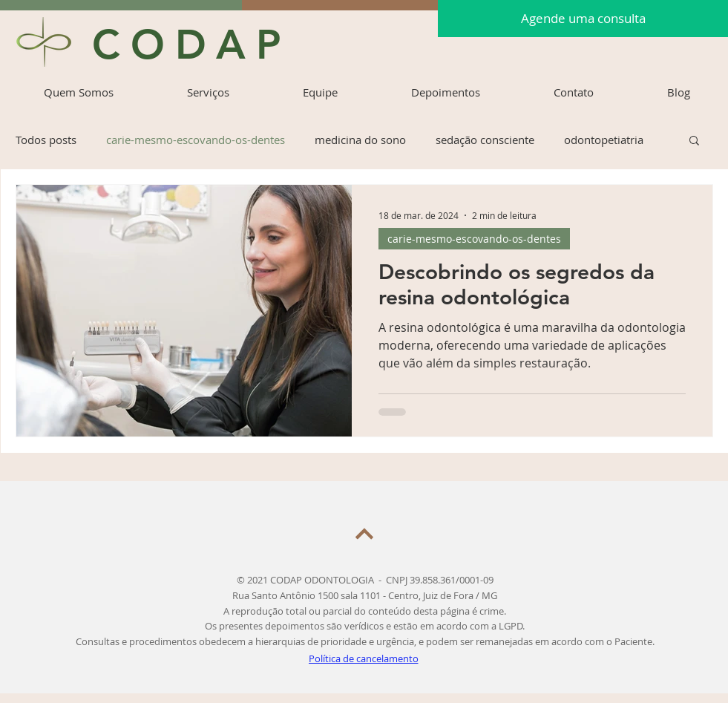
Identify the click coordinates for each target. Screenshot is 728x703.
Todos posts (46, 140)
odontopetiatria (604, 140)
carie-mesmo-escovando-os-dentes (196, 140)
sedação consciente (485, 140)
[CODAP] (194, 45)
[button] (694, 141)
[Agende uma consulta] (583, 19)
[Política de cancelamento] (365, 659)
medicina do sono (360, 140)
